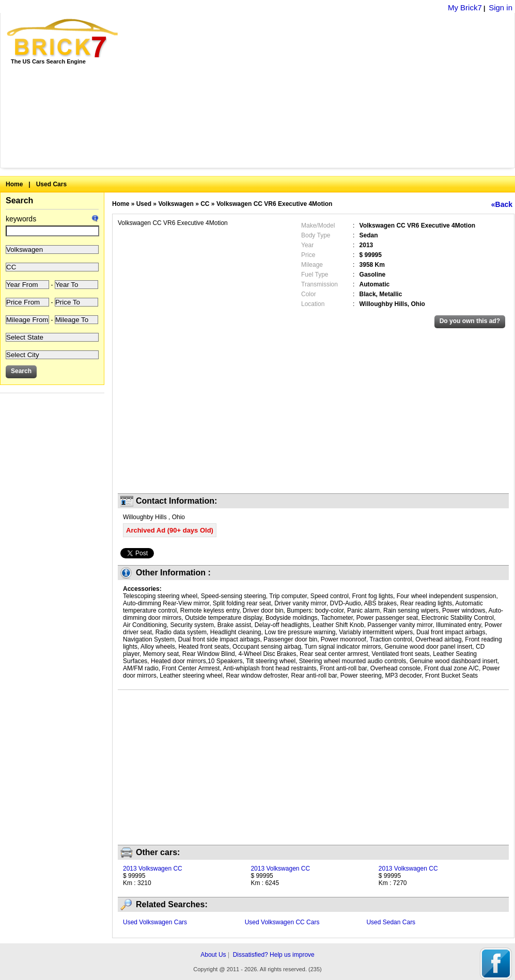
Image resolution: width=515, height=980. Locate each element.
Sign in (501, 7)
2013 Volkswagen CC (153, 869)
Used (144, 204)
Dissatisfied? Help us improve (274, 955)
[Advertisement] (277, 90)
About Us (213, 955)
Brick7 (63, 38)
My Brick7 (465, 7)
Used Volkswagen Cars (155, 922)
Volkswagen (176, 204)
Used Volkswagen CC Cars (282, 922)
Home (14, 184)
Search (19, 200)
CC (205, 204)
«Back (502, 204)
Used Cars (51, 184)
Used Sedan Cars (391, 922)
